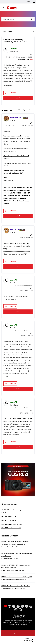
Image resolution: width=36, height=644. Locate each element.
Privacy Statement (14, 620)
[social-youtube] (5, 606)
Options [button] (33, 31)
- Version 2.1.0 (9, 516)
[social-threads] (27, 606)
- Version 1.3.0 (9, 520)
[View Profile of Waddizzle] (15, 229)
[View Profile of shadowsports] (16, 117)
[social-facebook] (18, 606)
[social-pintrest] (31, 606)
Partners (30, 620)
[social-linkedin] (16, 610)
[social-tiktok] (14, 606)
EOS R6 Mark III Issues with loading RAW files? (16, 586)
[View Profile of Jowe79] (14, 49)
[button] (6, 93)
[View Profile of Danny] (31, 59)
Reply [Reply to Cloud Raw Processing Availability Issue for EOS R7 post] (18, 98)
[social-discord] (20, 610)
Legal (20, 620)
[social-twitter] (22, 606)
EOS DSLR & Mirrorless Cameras (11, 580)
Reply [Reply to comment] (18, 216)
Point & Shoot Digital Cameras (11, 570)
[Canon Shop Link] (18, 616)
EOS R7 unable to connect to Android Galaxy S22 (17, 577)
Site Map (25, 620)
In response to (24, 286)
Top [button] (4, 639)
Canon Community (13, 8)
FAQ (29, 2)
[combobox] (18, 19)
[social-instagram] (10, 606)
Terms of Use (6, 620)
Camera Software (8, 31)
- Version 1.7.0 (11, 528)
